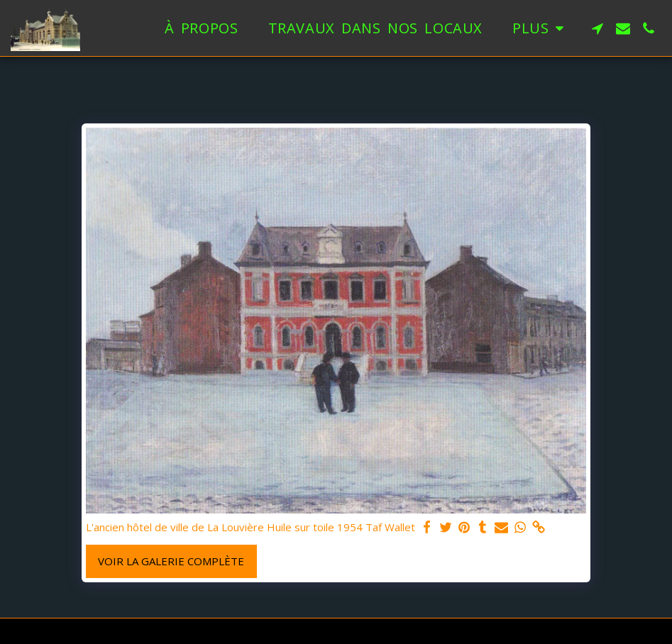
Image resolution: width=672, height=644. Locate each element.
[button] (597, 28)
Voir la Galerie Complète (171, 561)
